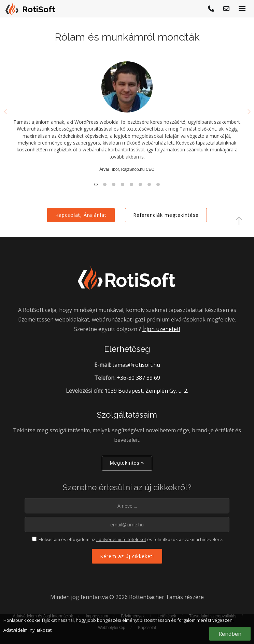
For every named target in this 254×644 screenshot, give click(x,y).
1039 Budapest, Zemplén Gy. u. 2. (146, 391)
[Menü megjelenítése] (242, 9)
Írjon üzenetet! (161, 329)
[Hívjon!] (211, 9)
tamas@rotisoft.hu (136, 365)
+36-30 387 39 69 (138, 378)
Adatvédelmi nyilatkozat (27, 630)
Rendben (230, 634)
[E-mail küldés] (227, 9)
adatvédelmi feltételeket (121, 539)
